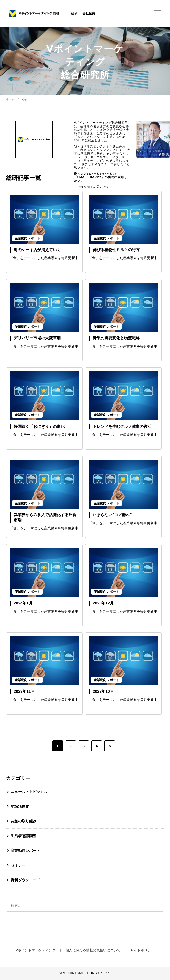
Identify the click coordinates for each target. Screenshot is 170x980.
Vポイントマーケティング (36, 951)
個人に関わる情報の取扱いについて (93, 951)
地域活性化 (20, 807)
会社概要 (90, 14)
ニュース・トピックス (29, 792)
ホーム (10, 100)
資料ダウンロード (25, 880)
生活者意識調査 (24, 836)
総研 (76, 14)
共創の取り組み (24, 822)
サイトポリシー (142, 951)
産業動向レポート (25, 851)
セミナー (18, 866)
